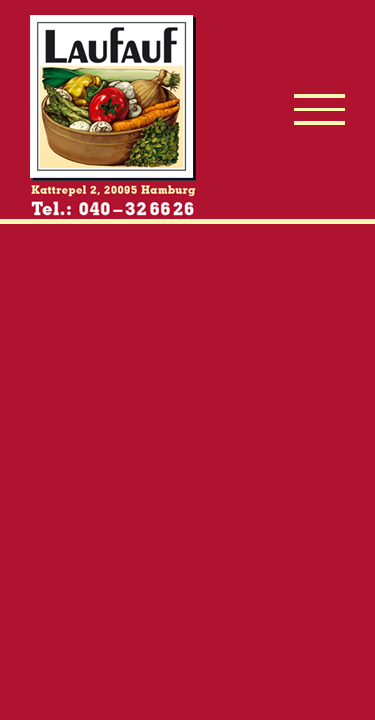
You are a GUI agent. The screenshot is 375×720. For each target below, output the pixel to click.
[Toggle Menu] (319, 109)
